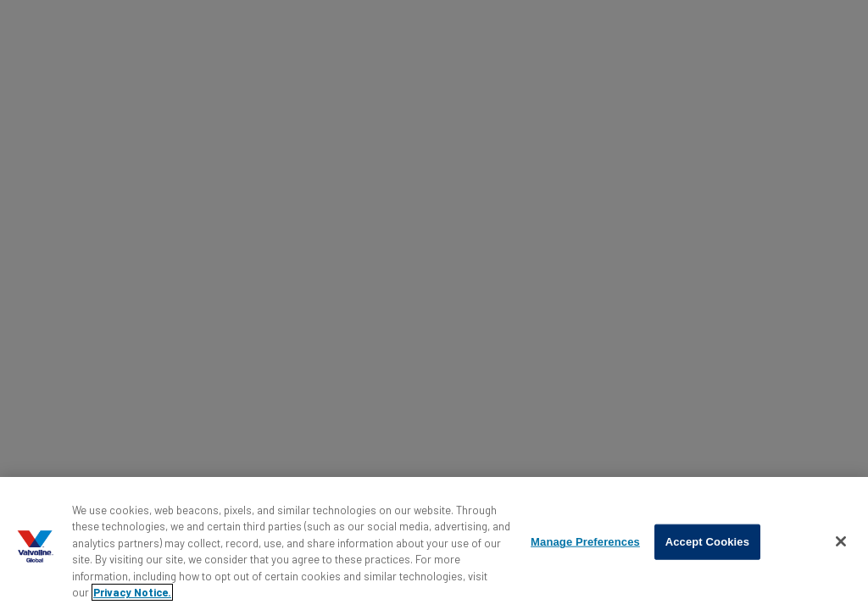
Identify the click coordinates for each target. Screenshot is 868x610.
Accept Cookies (707, 542)
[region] (434, 543)
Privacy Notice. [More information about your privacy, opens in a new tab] (132, 592)
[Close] (841, 541)
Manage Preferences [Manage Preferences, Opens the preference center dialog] (585, 542)
